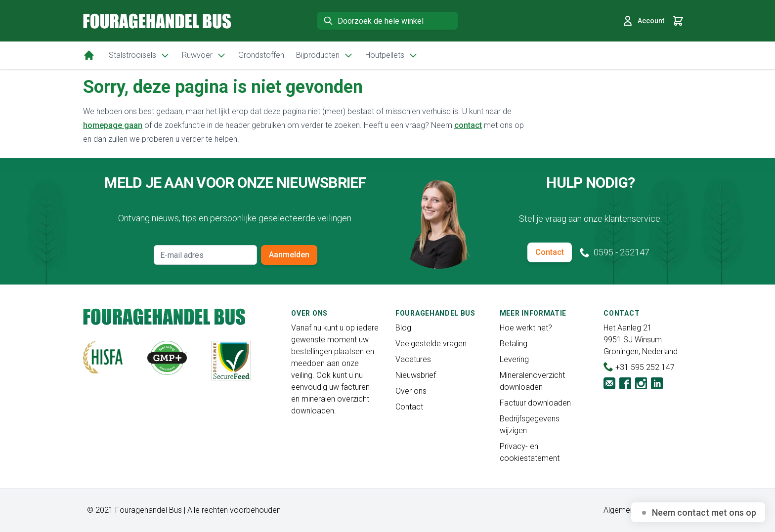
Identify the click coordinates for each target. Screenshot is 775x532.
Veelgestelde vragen (431, 344)
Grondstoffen (261, 55)
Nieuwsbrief (416, 375)
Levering (514, 359)
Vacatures (413, 359)
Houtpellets (392, 55)
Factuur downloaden (535, 403)
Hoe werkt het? (526, 328)
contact (468, 125)
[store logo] (157, 21)
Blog (403, 328)
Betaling (514, 344)
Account (643, 21)
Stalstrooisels (139, 55)
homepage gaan (113, 125)
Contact (550, 252)
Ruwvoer (204, 55)
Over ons (411, 391)
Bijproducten (325, 55)
